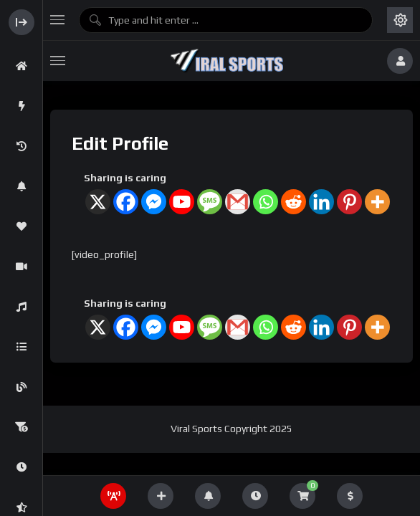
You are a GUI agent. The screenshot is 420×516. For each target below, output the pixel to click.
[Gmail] (238, 202)
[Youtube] (182, 202)
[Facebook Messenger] (154, 202)
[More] (377, 202)
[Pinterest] (349, 202)
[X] (98, 202)
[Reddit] (293, 202)
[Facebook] (126, 202)
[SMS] (210, 202)
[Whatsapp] (266, 202)
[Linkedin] (321, 202)
